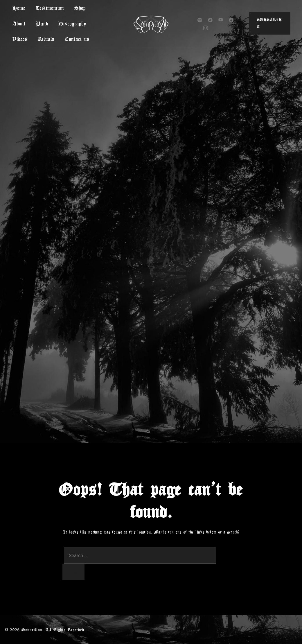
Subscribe (269, 23)
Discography (72, 23)
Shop (80, 8)
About (19, 23)
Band (42, 23)
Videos (20, 39)
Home (19, 8)
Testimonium (50, 8)
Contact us (77, 39)
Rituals (46, 39)
